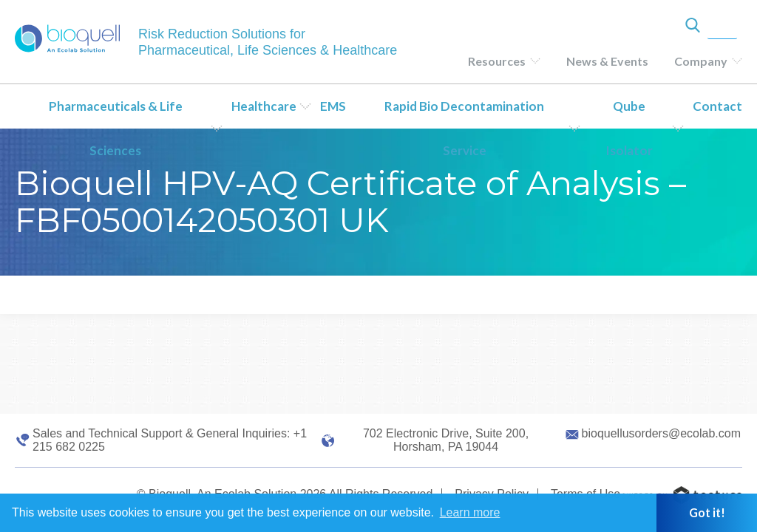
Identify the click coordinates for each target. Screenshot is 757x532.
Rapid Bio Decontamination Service (464, 128)
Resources (497, 61)
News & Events (607, 61)
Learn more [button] (470, 512)
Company (701, 61)
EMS (333, 106)
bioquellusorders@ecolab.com (661, 433)
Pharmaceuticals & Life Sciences (116, 128)
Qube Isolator (629, 128)
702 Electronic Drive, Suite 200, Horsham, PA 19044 (446, 440)
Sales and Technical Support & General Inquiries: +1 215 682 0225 (170, 440)
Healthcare (264, 106)
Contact (717, 106)
